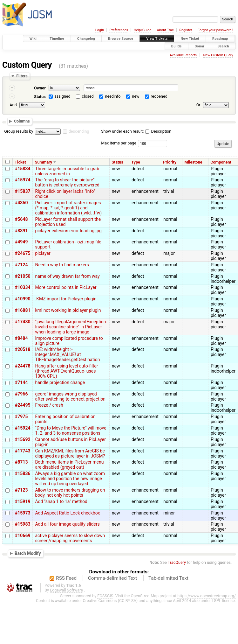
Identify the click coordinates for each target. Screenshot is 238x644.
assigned (62, 96)
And (13, 105)
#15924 (23, 428)
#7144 (21, 382)
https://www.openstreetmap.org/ (207, 596)
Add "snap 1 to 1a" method (61, 501)
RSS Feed (66, 578)
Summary (44, 162)
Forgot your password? (215, 30)
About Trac (165, 30)
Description (158, 131)
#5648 (21, 219)
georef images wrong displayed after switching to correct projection (70, 396)
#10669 (23, 535)
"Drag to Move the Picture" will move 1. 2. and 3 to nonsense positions (71, 430)
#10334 (23, 287)
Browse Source (121, 39)
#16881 (23, 310)
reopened (159, 96)
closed (88, 96)
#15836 (23, 473)
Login (100, 30)
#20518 (23, 349)
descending (79, 131)
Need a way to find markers (62, 265)
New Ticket (190, 39)
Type (136, 162)
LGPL (216, 601)
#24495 (23, 405)
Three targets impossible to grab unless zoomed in (67, 171)
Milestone (194, 162)
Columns (22, 121)
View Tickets (157, 39)
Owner (40, 88)
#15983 (23, 524)
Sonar (200, 46)
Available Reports (183, 55)
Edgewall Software (66, 590)
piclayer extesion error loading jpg (68, 231)
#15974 (23, 180)
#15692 (23, 439)
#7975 (21, 416)
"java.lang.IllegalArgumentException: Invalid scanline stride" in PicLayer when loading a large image (71, 327)
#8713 (21, 462)
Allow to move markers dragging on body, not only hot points (70, 493)
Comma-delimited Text (113, 578)
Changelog (86, 39)
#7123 (21, 490)
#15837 (23, 191)
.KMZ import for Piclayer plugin (66, 299)
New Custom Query (218, 55)
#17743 (23, 451)
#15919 (23, 501)
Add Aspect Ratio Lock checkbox (67, 513)
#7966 (21, 394)
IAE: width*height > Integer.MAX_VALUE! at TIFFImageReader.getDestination (67, 354)
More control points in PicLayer (66, 287)
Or (198, 105)
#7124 (21, 265)
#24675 (23, 253)
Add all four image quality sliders (67, 524)
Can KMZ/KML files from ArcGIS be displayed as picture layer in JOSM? (70, 453)
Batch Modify (28, 553)
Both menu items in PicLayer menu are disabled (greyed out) (69, 465)
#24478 (23, 366)
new (136, 96)
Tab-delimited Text (168, 578)
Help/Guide (143, 30)
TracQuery (177, 562)
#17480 (23, 322)
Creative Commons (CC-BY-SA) (110, 601)
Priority (170, 162)
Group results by (19, 131)
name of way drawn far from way (67, 276)
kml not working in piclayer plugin (68, 310)
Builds (177, 46)
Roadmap (220, 39)
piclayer (43, 253)
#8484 (21, 338)
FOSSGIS (105, 596)
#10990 (23, 299)
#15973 (23, 513)
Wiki (33, 39)
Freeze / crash (49, 405)
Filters (22, 76)
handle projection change (60, 382)
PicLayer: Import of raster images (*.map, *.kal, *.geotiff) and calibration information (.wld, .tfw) (68, 208)
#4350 (21, 203)
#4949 (21, 242)
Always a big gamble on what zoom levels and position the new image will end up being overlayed (70, 479)
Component (221, 162)
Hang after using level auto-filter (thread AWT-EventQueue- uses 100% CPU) (66, 371)
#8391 (21, 231)
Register (186, 30)
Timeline (57, 39)
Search (223, 46)
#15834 (23, 169)
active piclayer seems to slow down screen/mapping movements (70, 538)
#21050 (23, 276)
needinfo (113, 96)
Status (40, 97)
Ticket (20, 162)
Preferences (119, 30)
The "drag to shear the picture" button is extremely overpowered (67, 182)
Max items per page (119, 143)
